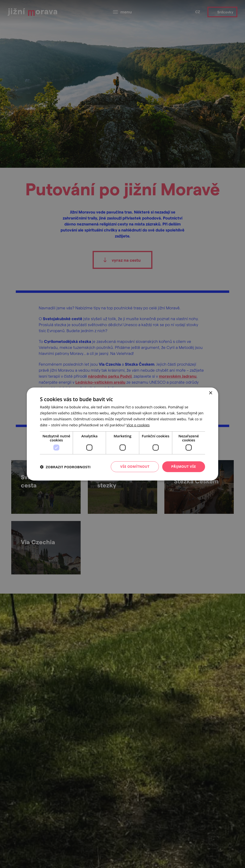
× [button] (210, 393)
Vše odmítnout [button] (135, 466)
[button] (65, 467)
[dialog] (122, 434)
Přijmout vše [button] (184, 466)
